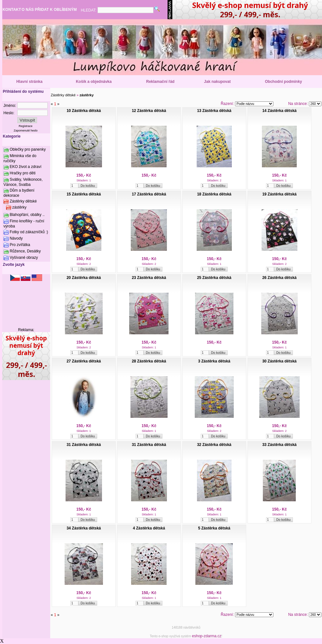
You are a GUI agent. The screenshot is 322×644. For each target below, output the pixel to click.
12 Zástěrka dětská (149, 111)
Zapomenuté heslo (26, 131)
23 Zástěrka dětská (149, 278)
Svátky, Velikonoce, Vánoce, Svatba (23, 182)
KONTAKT (12, 10)
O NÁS (28, 10)
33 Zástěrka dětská (279, 445)
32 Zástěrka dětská (214, 445)
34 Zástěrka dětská (84, 528)
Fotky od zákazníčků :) (29, 232)
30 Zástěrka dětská (279, 361)
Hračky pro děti (23, 173)
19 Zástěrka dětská (279, 194)
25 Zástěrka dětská (214, 278)
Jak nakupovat (217, 82)
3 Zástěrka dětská (214, 361)
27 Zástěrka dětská (84, 361)
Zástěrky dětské (23, 201)
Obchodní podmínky (284, 82)
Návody (16, 238)
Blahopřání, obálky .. (27, 215)
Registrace (26, 126)
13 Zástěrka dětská (214, 111)
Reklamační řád (160, 82)
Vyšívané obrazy (24, 258)
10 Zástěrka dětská (84, 111)
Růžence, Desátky (25, 251)
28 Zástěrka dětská (149, 361)
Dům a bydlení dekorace (19, 193)
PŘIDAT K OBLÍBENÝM (56, 10)
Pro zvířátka (20, 245)
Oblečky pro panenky (28, 149)
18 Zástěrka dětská (214, 194)
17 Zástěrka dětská (149, 194)
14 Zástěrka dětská (279, 111)
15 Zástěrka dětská (84, 194)
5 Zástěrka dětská (214, 528)
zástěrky (19, 207)
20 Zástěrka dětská (84, 278)
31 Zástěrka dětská (84, 445)
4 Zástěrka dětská (149, 528)
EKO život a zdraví (25, 167)
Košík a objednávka (94, 82)
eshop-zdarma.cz (207, 636)
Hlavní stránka (29, 82)
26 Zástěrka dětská (279, 278)
